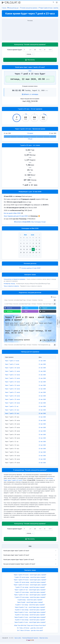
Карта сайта (18, 638)
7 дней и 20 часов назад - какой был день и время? (30, 582)
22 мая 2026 (42, 396)
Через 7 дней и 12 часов (12, 375)
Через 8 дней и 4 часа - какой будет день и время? (30, 622)
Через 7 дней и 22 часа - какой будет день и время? (30, 595)
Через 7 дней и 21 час (12, 406)
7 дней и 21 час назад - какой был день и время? (30, 587)
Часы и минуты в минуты (11, 286)
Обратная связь (58, 322)
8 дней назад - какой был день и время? (30, 600)
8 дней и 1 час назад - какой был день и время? (30, 605)
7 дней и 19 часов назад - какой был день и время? (30, 577)
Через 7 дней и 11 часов (12, 371)
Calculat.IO (5, 638)
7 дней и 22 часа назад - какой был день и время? (30, 592)
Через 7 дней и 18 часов (12, 396)
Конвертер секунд (9, 284)
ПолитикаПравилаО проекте (30, 638)
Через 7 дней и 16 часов (12, 389)
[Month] (27, 235)
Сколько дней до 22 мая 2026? (31, 268)
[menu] (57, 2)
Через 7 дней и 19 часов (12, 399)
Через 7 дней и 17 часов (12, 392)
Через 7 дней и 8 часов (12, 361)
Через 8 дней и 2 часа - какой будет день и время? (30, 612)
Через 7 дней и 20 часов (12, 403)
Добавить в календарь (31, 94)
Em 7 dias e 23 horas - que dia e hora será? (30, 630)
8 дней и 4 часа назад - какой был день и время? (30, 620)
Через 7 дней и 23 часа (12, 413)
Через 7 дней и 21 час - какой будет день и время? (30, 590)
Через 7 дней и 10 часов (12, 368)
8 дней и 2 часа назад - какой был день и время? (30, 610)
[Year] (33, 235)
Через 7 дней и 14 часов (12, 382)
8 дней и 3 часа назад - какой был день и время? (30, 615)
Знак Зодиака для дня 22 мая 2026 (16, 216)
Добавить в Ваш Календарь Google (31, 222)
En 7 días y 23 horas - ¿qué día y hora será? (30, 628)
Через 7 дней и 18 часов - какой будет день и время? (30, 575)
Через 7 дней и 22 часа (12, 410)
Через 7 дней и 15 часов (12, 385)
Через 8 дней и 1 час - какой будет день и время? (30, 607)
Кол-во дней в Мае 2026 (12, 213)
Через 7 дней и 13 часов (12, 378)
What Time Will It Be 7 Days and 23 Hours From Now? (30, 625)
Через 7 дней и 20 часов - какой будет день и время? (30, 585)
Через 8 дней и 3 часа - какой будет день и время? (30, 617)
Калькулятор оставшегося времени (15, 279)
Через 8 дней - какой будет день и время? (30, 602)
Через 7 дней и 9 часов (12, 364)
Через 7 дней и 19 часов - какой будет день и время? (30, 580)
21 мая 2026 (42, 361)
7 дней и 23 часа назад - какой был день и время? (30, 597)
